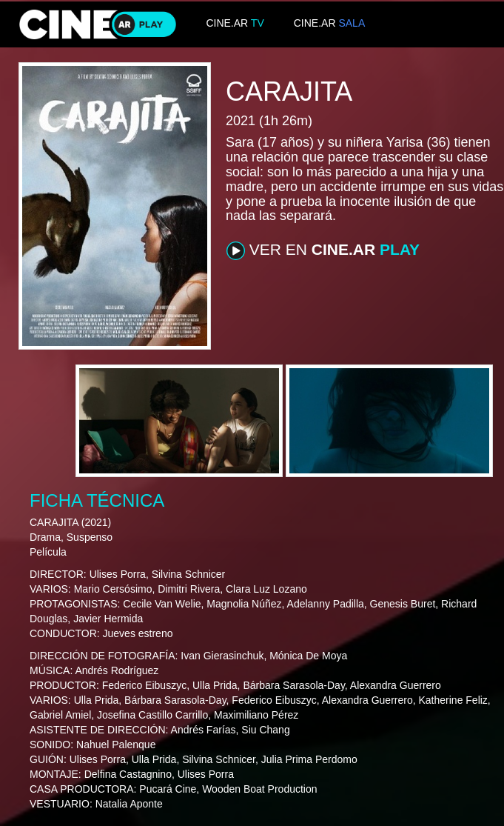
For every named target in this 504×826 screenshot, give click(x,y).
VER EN (323, 250)
